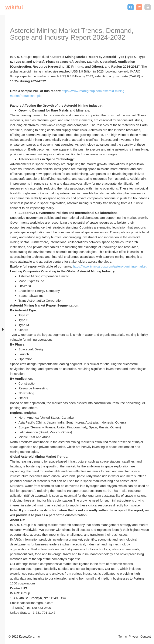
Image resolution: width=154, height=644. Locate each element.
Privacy (134, 637)
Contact (146, 637)
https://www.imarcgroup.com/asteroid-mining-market (110, 266)
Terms (123, 637)
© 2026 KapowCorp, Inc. (25, 637)
